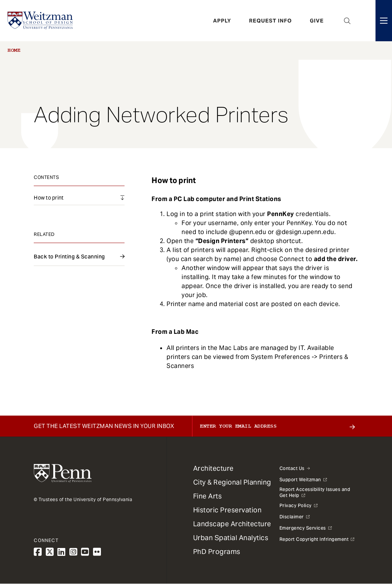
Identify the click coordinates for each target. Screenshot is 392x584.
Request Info (270, 21)
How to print (49, 198)
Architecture (213, 468)
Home (14, 50)
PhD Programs (217, 552)
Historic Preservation (228, 510)
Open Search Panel (347, 21)
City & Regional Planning (232, 482)
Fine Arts (208, 496)
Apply (222, 21)
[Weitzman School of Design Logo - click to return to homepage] (40, 21)
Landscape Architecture (232, 524)
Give (317, 21)
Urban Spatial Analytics (231, 538)
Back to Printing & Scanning (69, 257)
